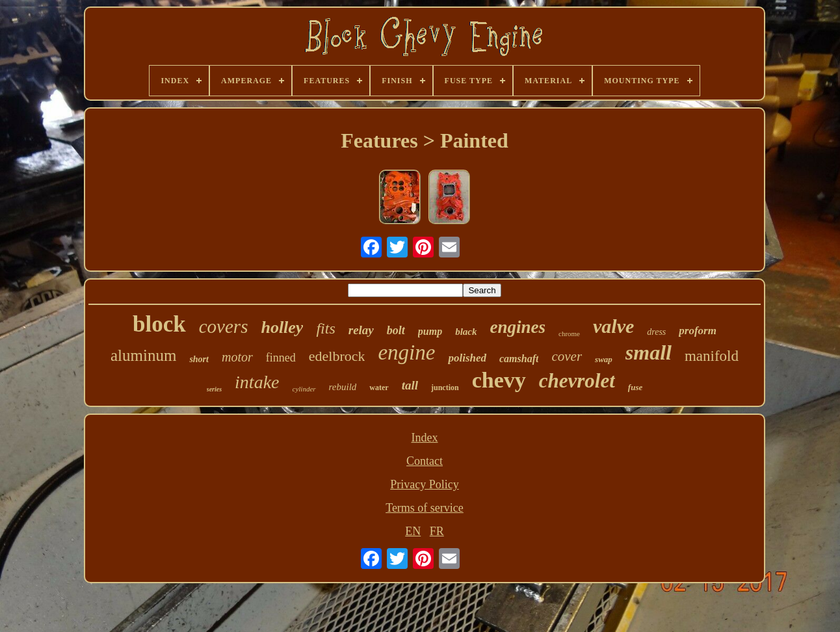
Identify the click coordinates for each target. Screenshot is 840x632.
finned (281, 358)
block (159, 324)
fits (325, 328)
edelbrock (337, 356)
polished (467, 358)
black (466, 332)
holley (282, 327)
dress (656, 332)
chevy (499, 380)
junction (445, 388)
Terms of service (425, 508)
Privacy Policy (425, 484)
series (214, 389)
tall (410, 385)
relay (361, 330)
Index (425, 438)
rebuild (343, 387)
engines (518, 327)
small (649, 352)
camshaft (519, 359)
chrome (569, 334)
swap (604, 359)
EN (413, 531)
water (379, 388)
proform (698, 331)
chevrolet (577, 381)
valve (613, 326)
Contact (425, 461)
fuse (635, 387)
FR (437, 531)
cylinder (304, 389)
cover (567, 356)
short (199, 359)
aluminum (143, 355)
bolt (396, 330)
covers (224, 326)
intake (257, 382)
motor (237, 357)
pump (430, 331)
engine (406, 352)
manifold (712, 356)
